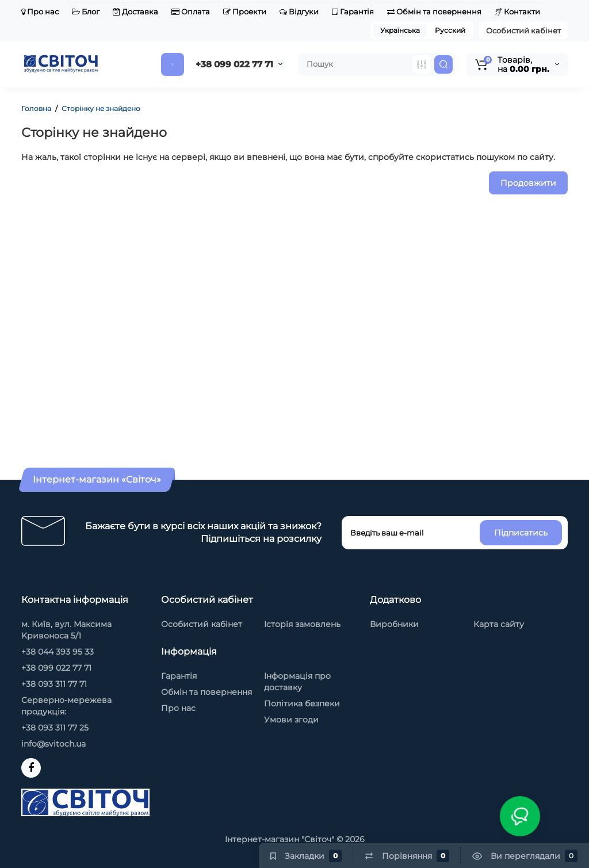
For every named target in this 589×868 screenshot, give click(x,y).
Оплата (191, 12)
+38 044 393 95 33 (58, 652)
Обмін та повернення (434, 12)
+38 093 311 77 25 (55, 728)
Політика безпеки (302, 703)
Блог (86, 12)
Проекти (245, 12)
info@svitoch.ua (53, 744)
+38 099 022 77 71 (234, 64)
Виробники (394, 624)
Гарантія (353, 12)
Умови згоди (291, 720)
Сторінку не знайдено (101, 108)
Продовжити (528, 183)
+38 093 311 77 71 (54, 684)
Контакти (517, 12)
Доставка (135, 12)
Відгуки (299, 12)
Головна (36, 108)
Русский (450, 30)
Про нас (40, 12)
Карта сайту (499, 624)
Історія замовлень (302, 624)
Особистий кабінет (523, 30)
